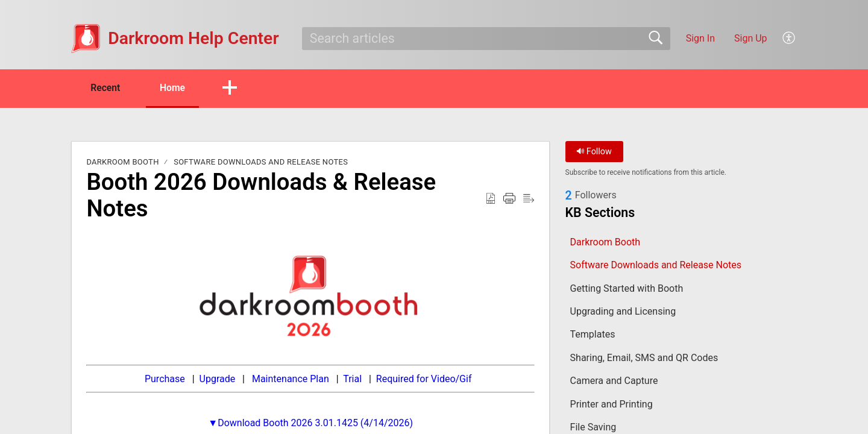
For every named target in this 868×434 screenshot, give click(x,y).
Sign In (700, 38)
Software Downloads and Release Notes (261, 162)
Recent (107, 88)
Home (178, 88)
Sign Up (751, 38)
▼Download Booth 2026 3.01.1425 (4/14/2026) (310, 423)
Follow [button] (594, 152)
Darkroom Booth (122, 162)
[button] (789, 39)
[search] (486, 39)
